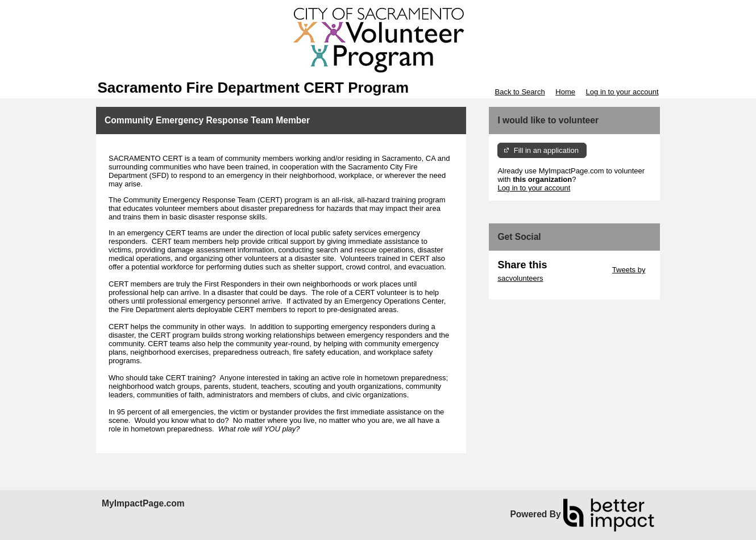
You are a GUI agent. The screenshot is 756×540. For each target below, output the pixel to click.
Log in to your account (622, 92)
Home (565, 92)
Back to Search (520, 92)
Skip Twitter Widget (578, 270)
